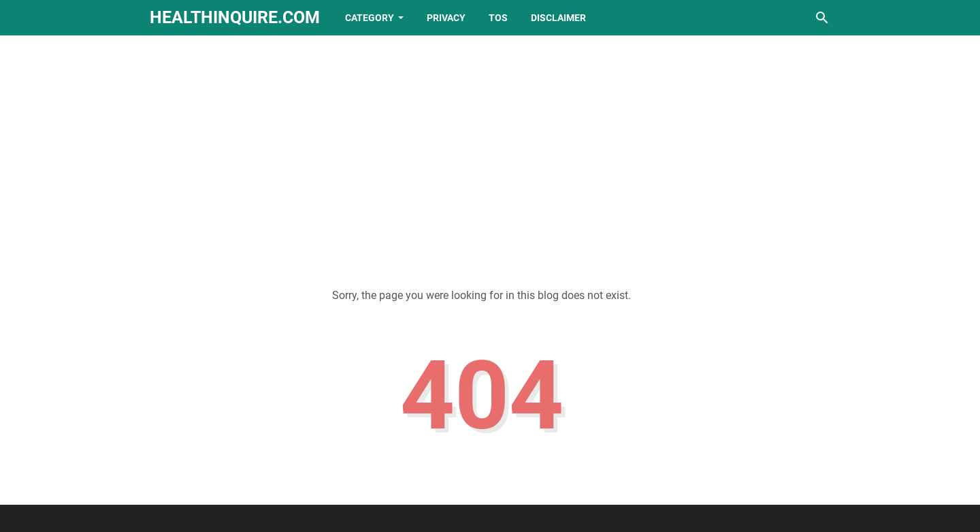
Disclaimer (558, 18)
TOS (498, 18)
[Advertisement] (490, 151)
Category (370, 18)
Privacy (446, 18)
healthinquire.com (235, 17)
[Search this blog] (822, 18)
